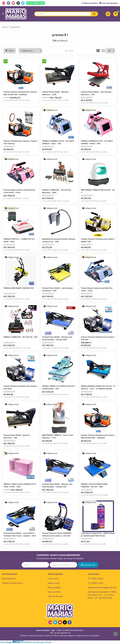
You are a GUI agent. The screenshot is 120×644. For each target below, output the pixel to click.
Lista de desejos (109, 3)
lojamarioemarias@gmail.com (102, 588)
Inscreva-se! (88, 565)
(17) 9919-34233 (95, 579)
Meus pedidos (90, 3)
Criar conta (53, 579)
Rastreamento (9, 579)
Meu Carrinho (54, 592)
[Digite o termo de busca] (63, 14)
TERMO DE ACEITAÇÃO (13, 583)
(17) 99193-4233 (95, 583)
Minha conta (54, 583)
